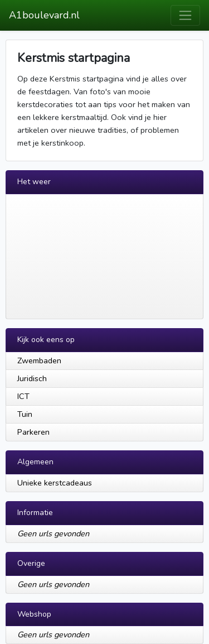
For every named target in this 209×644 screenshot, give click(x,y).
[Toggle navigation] (185, 15)
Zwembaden (39, 361)
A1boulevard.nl (44, 15)
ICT (23, 396)
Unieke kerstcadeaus (55, 483)
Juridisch (32, 378)
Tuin (25, 414)
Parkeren (33, 432)
